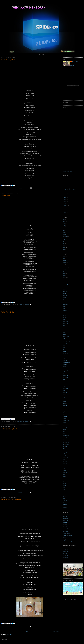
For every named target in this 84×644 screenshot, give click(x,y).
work (64, 275)
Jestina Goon (65, 377)
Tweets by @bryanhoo (67, 171)
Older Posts (56, 631)
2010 (65, 201)
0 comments (26, 188)
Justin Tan (65, 392)
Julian (64, 390)
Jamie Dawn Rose (66, 362)
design (64, 229)
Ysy (63, 502)
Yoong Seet (65, 500)
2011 (65, 199)
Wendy (64, 484)
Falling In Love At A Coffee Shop (11, 499)
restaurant (65, 268)
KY (63, 407)
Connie (64, 327)
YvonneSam (65, 506)
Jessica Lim (65, 375)
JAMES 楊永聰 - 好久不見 (9, 429)
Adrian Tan (65, 286)
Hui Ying (65, 359)
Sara (64, 448)
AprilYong (65, 295)
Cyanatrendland (66, 550)
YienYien (65, 493)
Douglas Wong (66, 336)
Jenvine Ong (65, 370)
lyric (64, 251)
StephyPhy (65, 463)
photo (64, 264)
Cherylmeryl (65, 314)
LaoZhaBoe (65, 532)
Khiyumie (65, 405)
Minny (64, 424)
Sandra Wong (65, 446)
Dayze (64, 333)
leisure (64, 247)
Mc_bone (65, 415)
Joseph (64, 387)
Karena (64, 402)
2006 (65, 210)
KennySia (65, 530)
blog (64, 223)
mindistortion (65, 553)
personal (64, 262)
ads (63, 219)
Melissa (64, 418)
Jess (63, 374)
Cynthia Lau (65, 329)
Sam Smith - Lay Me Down (9, 60)
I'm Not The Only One (8, 312)
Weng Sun (65, 486)
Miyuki (64, 426)
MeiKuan (65, 416)
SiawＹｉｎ (65, 458)
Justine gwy (65, 394)
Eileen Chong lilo (66, 342)
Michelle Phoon (66, 420)
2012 (65, 197)
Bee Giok (65, 301)
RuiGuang (65, 437)
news (64, 259)
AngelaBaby (65, 519)
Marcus (64, 413)
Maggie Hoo (65, 411)
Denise (64, 334)
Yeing (64, 489)
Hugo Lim (65, 355)
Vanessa (64, 476)
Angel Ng (65, 292)
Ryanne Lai (65, 439)
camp (64, 225)
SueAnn (64, 469)
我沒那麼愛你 (5, 195)
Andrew (64, 290)
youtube (64, 277)
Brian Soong (65, 305)
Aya (63, 299)
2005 (65, 212)
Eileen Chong (66, 340)
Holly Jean (65, 524)
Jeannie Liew (65, 368)
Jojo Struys (65, 526)
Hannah (64, 351)
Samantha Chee (66, 443)
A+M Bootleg (66, 515)
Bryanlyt (64, 306)
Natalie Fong (65, 428)
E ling (64, 338)
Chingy (64, 319)
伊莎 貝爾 (65, 508)
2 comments (26, 492)
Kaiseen (64, 400)
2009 (65, 204)
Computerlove (66, 548)
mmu (64, 255)
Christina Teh (65, 323)
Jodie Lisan (65, 383)
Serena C (65, 537)
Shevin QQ (65, 452)
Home (27, 631)
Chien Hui (65, 318)
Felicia (64, 346)
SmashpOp (65, 539)
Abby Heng (65, 284)
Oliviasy (64, 430)
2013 (65, 195)
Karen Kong (65, 528)
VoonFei (64, 480)
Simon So (65, 459)
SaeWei (64, 441)
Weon (64, 487)
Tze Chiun (65, 474)
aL (63, 288)
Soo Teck (65, 461)
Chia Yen (65, 316)
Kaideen (64, 396)
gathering (65, 236)
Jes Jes (64, 372)
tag (63, 272)
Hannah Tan (65, 522)
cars (63, 227)
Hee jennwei (65, 353)
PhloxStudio (65, 557)
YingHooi (65, 495)
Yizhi (64, 499)
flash (64, 232)
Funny (64, 348)
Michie (64, 422)
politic (64, 266)
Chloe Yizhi (65, 321)
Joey (64, 385)
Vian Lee (65, 478)
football (64, 234)
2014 (65, 193)
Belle (64, 303)
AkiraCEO (65, 517)
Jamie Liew (65, 364)
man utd (64, 253)
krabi (64, 245)
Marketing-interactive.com (68, 535)
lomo (64, 249)
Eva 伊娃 (65, 344)
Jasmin (64, 366)
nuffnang (65, 260)
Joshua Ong (65, 389)
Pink (64, 433)
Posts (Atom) (10, 634)
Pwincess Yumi (66, 435)
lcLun (64, 409)
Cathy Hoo (65, 310)
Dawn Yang (65, 520)
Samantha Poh (66, 445)
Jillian (64, 379)
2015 (65, 186)
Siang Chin (65, 456)
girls (64, 238)
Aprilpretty (65, 293)
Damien (64, 331)
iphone (64, 242)
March (67, 188)
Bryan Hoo (75, 62)
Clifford (64, 325)
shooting (64, 270)
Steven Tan (65, 465)
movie (64, 257)
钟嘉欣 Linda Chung (67, 541)
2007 (65, 208)
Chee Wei (65, 312)
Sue (63, 467)
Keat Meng (65, 403)
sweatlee (64, 471)
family (64, 231)
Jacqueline (65, 361)
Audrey (64, 297)
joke (63, 244)
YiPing (64, 497)
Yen (63, 491)
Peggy (64, 431)
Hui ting (64, 357)
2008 (65, 206)
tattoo (64, 273)
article (64, 221)
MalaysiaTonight (66, 533)
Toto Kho (65, 472)
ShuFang (64, 454)
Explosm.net (65, 552)
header (64, 240)
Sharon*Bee (65, 450)
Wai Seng (65, 482)
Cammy (64, 308)
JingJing (64, 381)
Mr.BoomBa (65, 555)
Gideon (64, 349)
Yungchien (65, 504)
